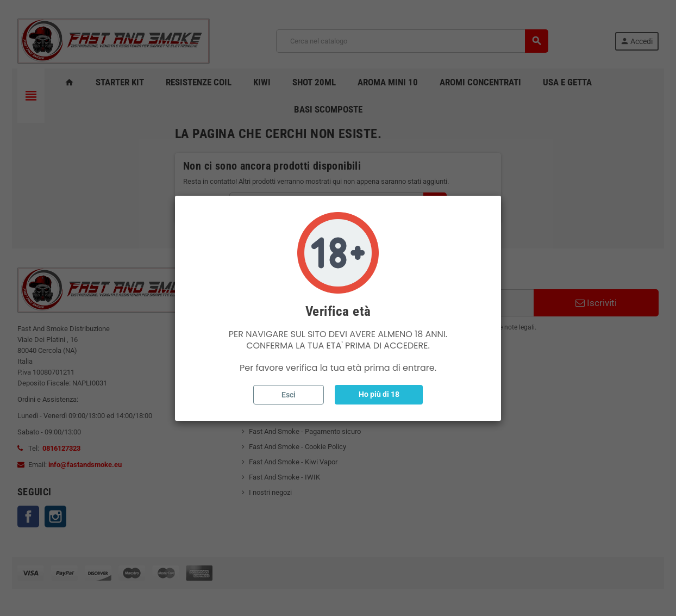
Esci (289, 395)
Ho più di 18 (379, 394)
